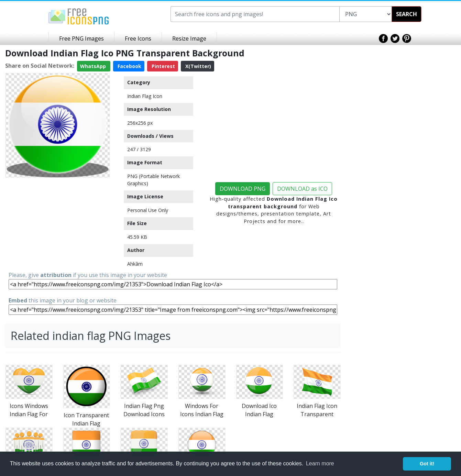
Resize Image (189, 38)
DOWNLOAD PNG (243, 189)
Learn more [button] (320, 463)
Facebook (129, 66)
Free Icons (138, 38)
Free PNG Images (81, 38)
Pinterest (163, 66)
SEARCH (407, 14)
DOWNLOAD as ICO (302, 189)
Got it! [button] (427, 464)
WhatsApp (94, 66)
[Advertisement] (58, 223)
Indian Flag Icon (145, 96)
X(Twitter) (197, 66)
